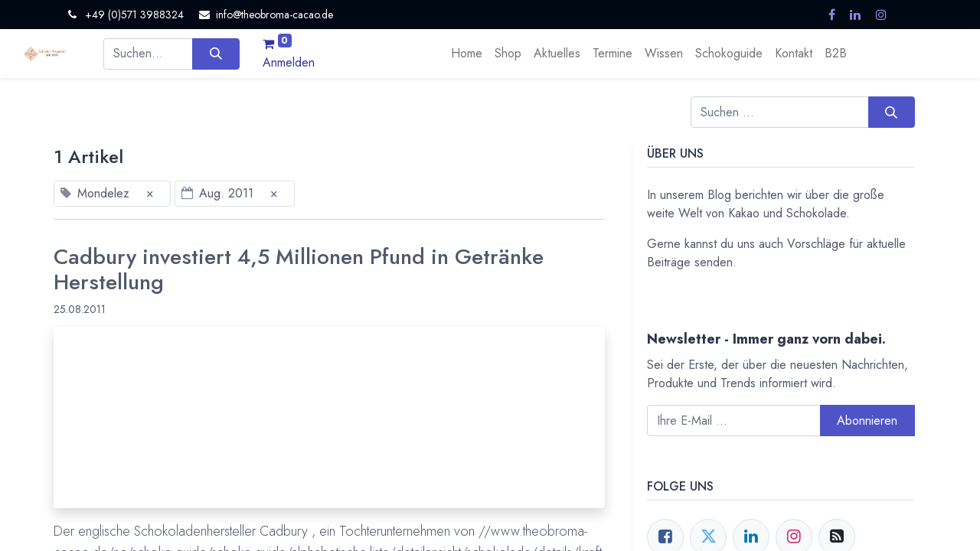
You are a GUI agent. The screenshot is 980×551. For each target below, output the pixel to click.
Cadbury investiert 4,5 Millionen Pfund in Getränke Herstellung (299, 270)
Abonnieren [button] (867, 421)
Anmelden (289, 62)
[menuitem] (467, 54)
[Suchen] (216, 54)
